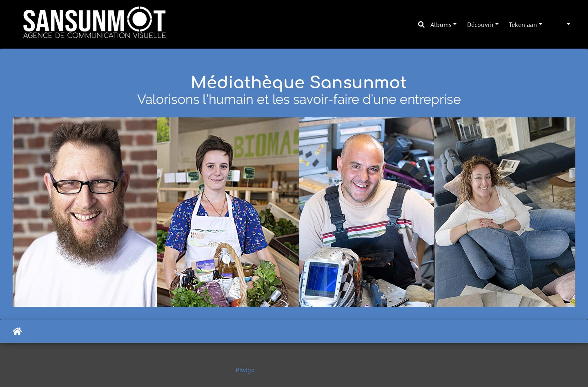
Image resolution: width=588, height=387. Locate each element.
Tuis (17, 331)
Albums (441, 25)
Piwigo (245, 370)
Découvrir (480, 25)
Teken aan (523, 25)
